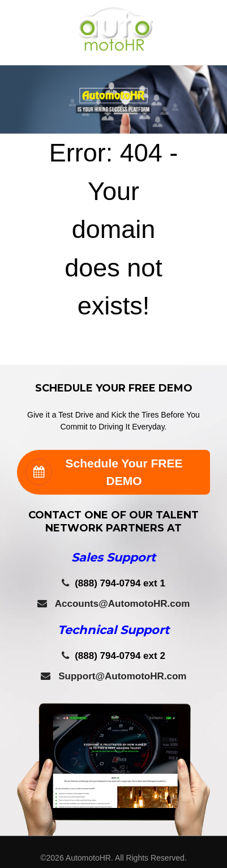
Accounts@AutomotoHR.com (114, 604)
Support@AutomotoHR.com (114, 676)
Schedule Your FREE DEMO (104, 472)
